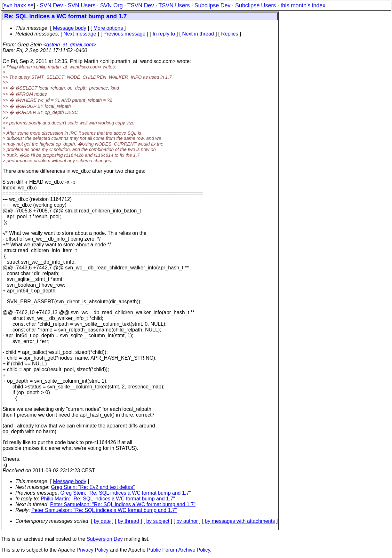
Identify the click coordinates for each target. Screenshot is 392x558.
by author (187, 521)
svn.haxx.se (19, 5)
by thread (128, 521)
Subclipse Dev (212, 5)
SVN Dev (51, 5)
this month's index (303, 5)
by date (102, 521)
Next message (80, 34)
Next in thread (198, 34)
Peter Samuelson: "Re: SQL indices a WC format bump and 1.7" (123, 504)
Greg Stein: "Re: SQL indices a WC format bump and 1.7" (126, 493)
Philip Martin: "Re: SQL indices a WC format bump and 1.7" (108, 499)
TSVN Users (174, 5)
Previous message (124, 34)
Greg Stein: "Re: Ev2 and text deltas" (93, 487)
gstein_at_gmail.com (70, 45)
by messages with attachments (240, 521)
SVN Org (111, 5)
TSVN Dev (141, 5)
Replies (230, 34)
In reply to (164, 34)
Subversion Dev (105, 539)
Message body (69, 28)
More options (108, 28)
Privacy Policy (92, 550)
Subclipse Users (256, 5)
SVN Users (81, 5)
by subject (158, 521)
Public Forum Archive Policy (178, 550)
